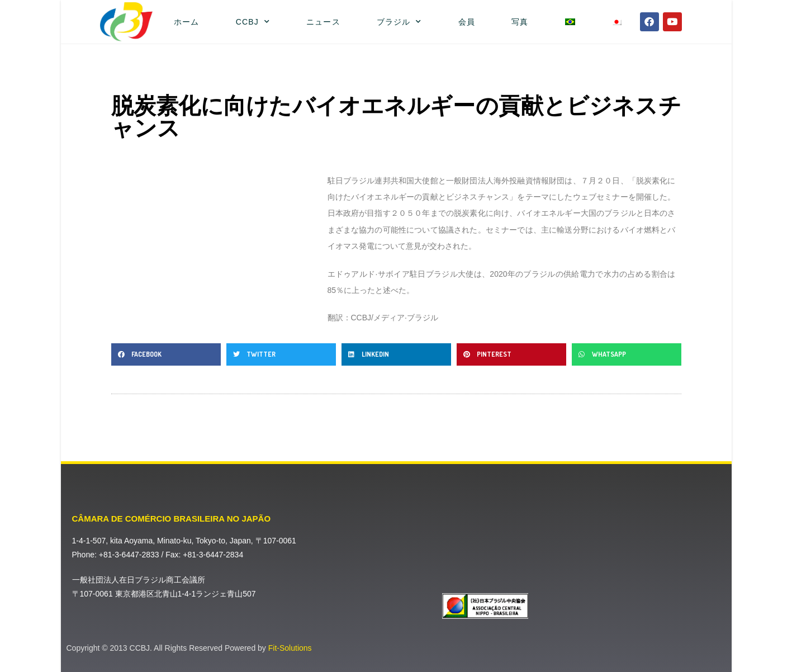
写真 (520, 22)
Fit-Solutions (290, 648)
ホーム (186, 22)
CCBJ (253, 22)
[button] (166, 354)
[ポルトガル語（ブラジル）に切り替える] (570, 22)
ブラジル (399, 22)
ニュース (323, 22)
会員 (467, 22)
